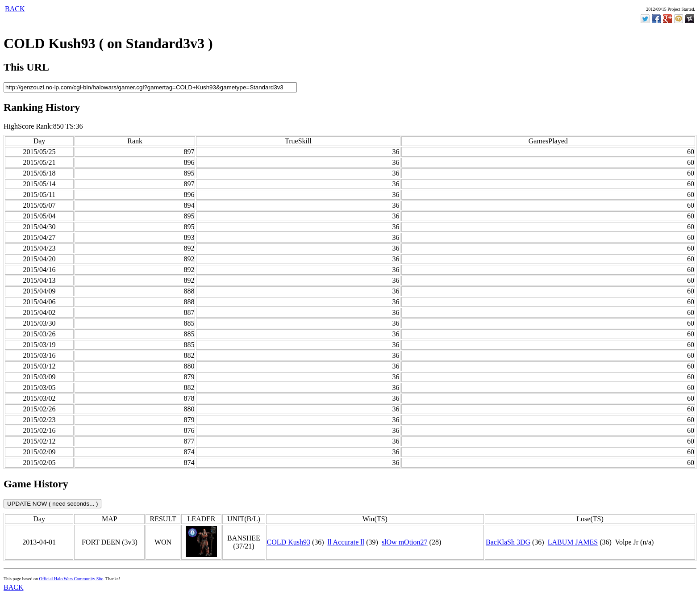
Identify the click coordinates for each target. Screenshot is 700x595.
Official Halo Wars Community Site (71, 579)
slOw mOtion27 (405, 542)
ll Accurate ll (346, 542)
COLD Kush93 (289, 542)
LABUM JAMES (573, 542)
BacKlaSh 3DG (508, 542)
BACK (15, 9)
